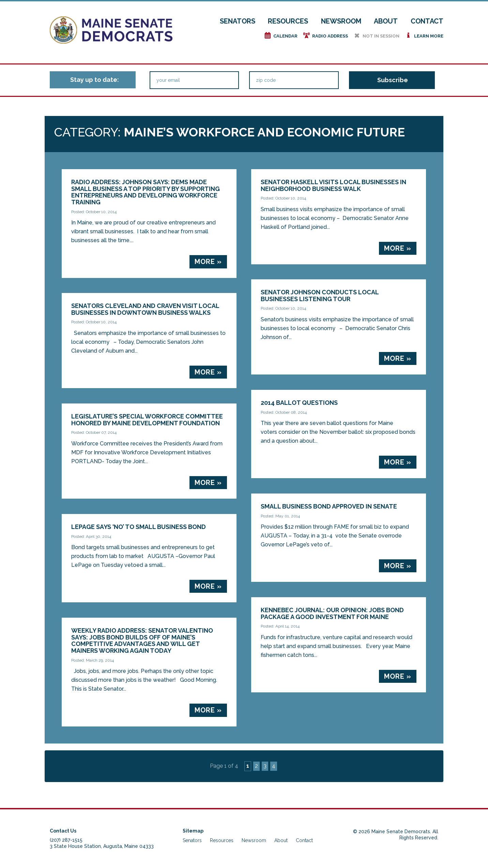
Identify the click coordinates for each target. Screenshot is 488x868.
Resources (288, 21)
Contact (427, 21)
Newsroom (341, 21)
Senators (238, 21)
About (386, 21)
